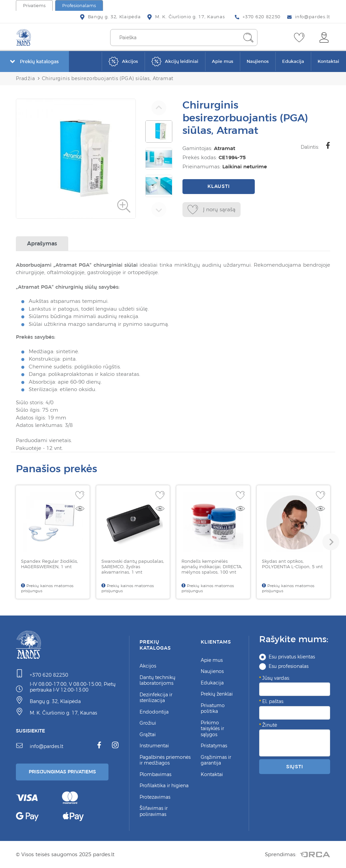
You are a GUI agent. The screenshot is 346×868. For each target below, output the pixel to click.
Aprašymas (42, 243)
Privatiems (34, 6)
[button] (331, 542)
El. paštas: (273, 701)
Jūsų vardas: (276, 678)
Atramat (225, 148)
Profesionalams (79, 6)
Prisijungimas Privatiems (62, 772)
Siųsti (295, 767)
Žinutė (270, 725)
